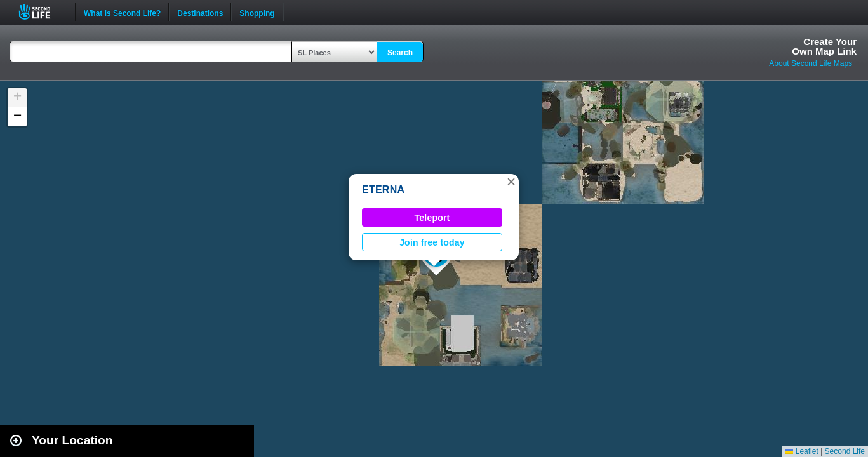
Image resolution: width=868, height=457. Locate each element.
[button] (511, 182)
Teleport (432, 218)
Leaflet (802, 451)
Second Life (42, 12)
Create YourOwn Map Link (824, 46)
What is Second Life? (122, 12)
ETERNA (383, 189)
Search (400, 53)
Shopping (257, 12)
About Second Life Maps (811, 63)
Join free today (432, 242)
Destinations (200, 12)
